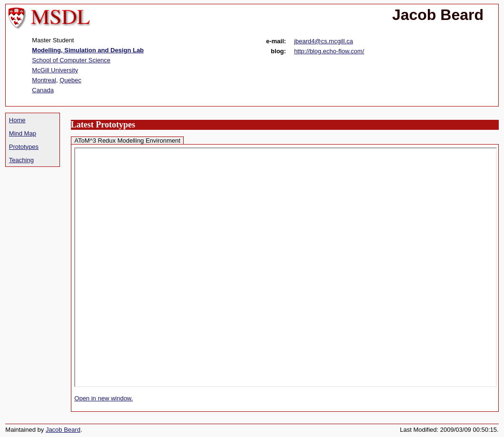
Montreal (44, 80)
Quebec (70, 80)
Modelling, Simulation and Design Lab (88, 50)
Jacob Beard (63, 430)
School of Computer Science (71, 60)
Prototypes (24, 147)
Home (17, 120)
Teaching (21, 160)
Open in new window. (104, 398)
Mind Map (23, 133)
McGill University (55, 70)
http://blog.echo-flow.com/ (329, 51)
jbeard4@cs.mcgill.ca (324, 41)
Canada (43, 90)
